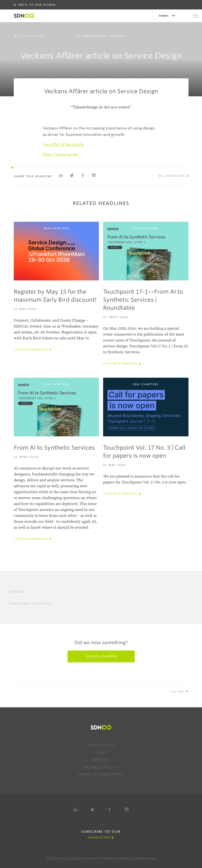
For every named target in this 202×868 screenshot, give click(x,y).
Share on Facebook (83, 175)
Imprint (101, 760)
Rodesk (125, 858)
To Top (178, 692)
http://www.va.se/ (61, 154)
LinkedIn (75, 810)
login (25, 603)
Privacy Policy (101, 767)
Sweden (164, 16)
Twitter (92, 810)
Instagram (127, 810)
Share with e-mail (94, 175)
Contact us (101, 745)
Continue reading (31, 350)
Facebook (110, 810)
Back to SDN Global (37, 5)
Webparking (146, 858)
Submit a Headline (101, 656)
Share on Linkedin (61, 175)
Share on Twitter (72, 175)
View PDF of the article (63, 144)
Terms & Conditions (101, 774)
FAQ (101, 753)
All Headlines (30, 36)
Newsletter (99, 837)
